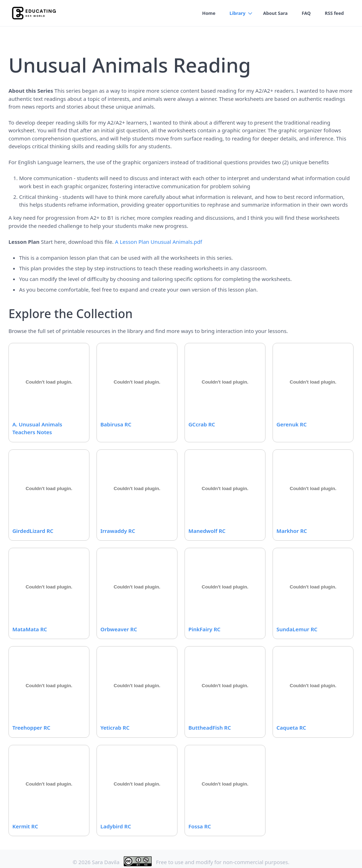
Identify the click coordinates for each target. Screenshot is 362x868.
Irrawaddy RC (118, 531)
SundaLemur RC (297, 629)
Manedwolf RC (207, 531)
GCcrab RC (202, 424)
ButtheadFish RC (210, 728)
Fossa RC (200, 826)
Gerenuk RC (292, 424)
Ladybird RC (116, 826)
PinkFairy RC (205, 629)
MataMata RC (30, 629)
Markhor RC (292, 531)
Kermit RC (25, 826)
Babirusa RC (116, 424)
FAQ (305, 13)
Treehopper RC (31, 728)
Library (235, 13)
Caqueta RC (291, 728)
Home (206, 13)
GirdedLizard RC (33, 531)
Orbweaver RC (119, 629)
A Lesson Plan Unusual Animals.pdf (158, 242)
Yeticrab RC (115, 728)
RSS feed (334, 13)
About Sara (274, 13)
